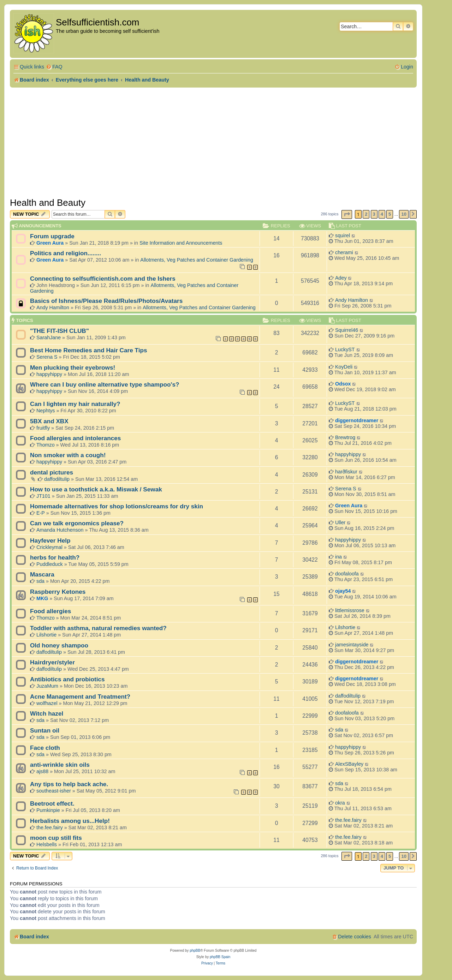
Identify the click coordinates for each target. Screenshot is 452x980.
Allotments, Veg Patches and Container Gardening (197, 260)
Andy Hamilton (53, 307)
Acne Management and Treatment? (80, 697)
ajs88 (42, 771)
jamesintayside (352, 645)
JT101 (43, 496)
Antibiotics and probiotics (67, 679)
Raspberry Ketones (58, 592)
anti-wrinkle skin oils (60, 765)
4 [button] (382, 214)
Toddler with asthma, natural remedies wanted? (98, 628)
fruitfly (43, 428)
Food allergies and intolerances (75, 438)
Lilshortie (46, 635)
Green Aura (50, 243)
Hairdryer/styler (52, 662)
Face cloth (45, 748)
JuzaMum (47, 686)
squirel (343, 235)
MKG (42, 598)
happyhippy (49, 374)
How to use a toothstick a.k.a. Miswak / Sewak (96, 489)
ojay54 (343, 591)
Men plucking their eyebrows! (73, 367)
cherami (344, 252)
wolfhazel (47, 703)
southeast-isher (54, 791)
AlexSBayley (349, 764)
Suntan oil (45, 730)
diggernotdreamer (357, 420)
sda (40, 581)
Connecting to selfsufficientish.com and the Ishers (103, 279)
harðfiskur (346, 472)
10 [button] (404, 214)
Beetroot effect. (52, 803)
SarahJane (49, 337)
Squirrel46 (347, 330)
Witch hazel (47, 713)
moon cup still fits (56, 838)
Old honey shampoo (59, 645)
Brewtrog (345, 437)
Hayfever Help (50, 540)
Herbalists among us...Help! (70, 821)
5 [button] (390, 214)
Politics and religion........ (66, 253)
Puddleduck (50, 564)
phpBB (195, 951)
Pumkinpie (48, 810)
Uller (340, 522)
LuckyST (345, 349)
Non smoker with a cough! (68, 455)
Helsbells (47, 844)
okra (340, 803)
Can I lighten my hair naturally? (75, 404)
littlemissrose (350, 610)
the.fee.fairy (50, 827)
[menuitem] (54, 67)
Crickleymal (49, 547)
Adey (341, 278)
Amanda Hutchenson (60, 530)
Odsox (343, 384)
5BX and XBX (49, 421)
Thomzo (46, 445)
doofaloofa (347, 574)
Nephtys (46, 411)
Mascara (42, 574)
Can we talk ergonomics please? (77, 523)
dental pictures (52, 472)
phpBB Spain (220, 957)
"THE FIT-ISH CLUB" (60, 331)
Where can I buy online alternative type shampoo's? (105, 384)
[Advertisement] (213, 141)
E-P (41, 513)
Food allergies (50, 611)
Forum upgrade (52, 236)
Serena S (47, 357)
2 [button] (366, 214)
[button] (347, 214)
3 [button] (374, 214)
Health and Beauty (48, 203)
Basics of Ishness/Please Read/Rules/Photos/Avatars (106, 301)
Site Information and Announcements (181, 243)
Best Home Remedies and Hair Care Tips (89, 350)
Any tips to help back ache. (69, 784)
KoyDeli (344, 367)
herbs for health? (55, 557)
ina (338, 557)
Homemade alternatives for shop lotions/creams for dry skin (117, 506)
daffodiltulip (57, 479)
